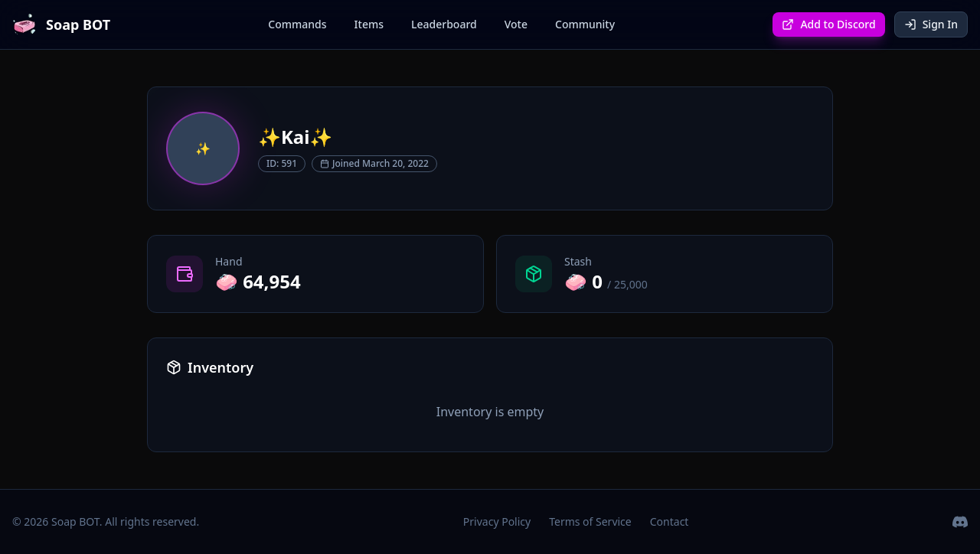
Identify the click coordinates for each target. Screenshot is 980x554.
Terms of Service (590, 521)
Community (585, 24)
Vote (516, 24)
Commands (297, 24)
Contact (670, 521)
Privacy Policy (497, 521)
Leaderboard (444, 24)
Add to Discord (828, 24)
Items (369, 24)
